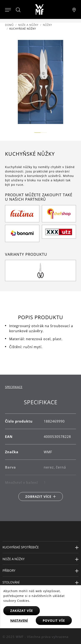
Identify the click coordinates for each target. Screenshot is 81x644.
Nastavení (19, 620)
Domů (9, 25)
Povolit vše (54, 620)
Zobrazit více (38, 496)
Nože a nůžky (28, 25)
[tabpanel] (40, 450)
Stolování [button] (11, 582)
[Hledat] (18, 10)
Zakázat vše (22, 611)
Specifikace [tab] (14, 387)
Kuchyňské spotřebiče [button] (21, 547)
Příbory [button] (9, 570)
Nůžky (48, 25)
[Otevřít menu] (8, 9)
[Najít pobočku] (74, 9)
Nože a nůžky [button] (13, 559)
